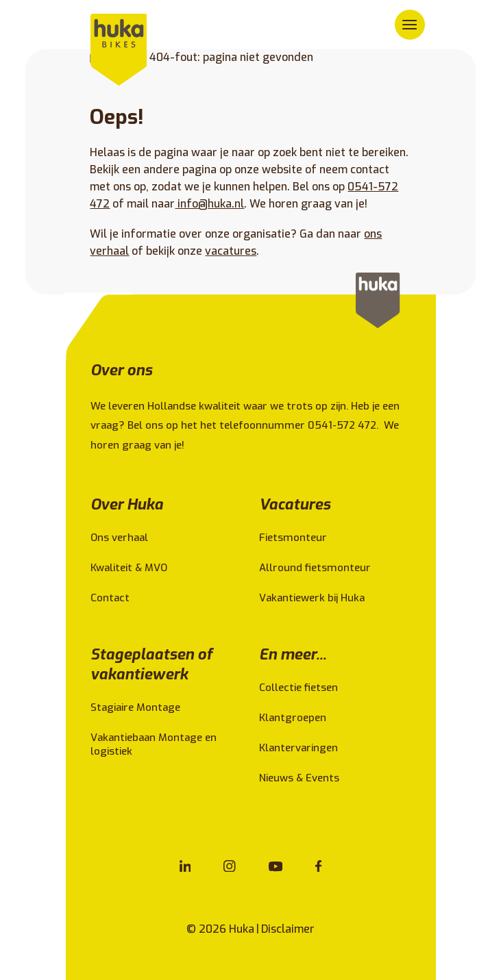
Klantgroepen (293, 718)
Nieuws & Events (299, 778)
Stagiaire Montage (135, 707)
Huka (242, 929)
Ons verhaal (119, 538)
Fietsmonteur (293, 538)
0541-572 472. (344, 425)
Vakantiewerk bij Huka (312, 598)
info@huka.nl (209, 204)
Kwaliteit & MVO (129, 568)
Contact (110, 598)
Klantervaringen (298, 748)
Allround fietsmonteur (315, 568)
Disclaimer (288, 929)
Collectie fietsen (298, 688)
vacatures (231, 251)
